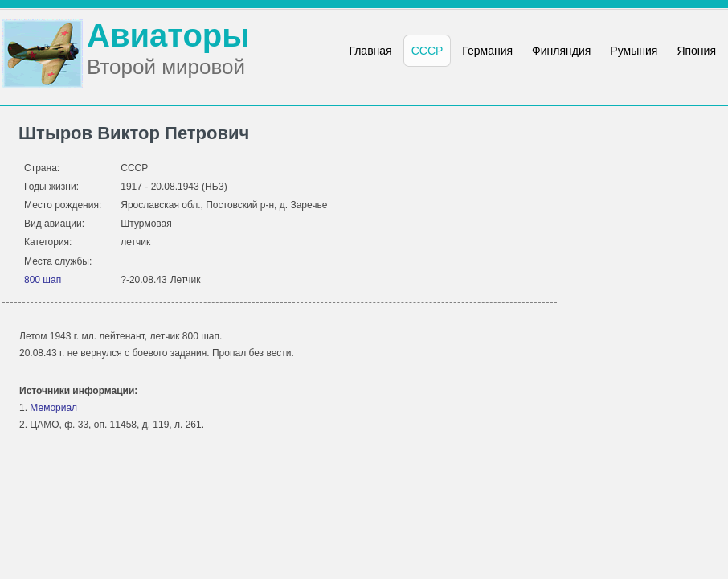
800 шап (43, 280)
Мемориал (53, 408)
